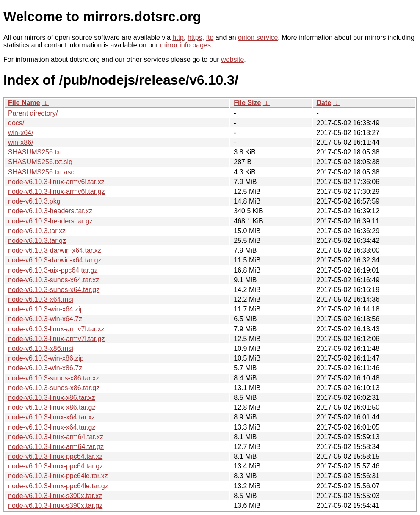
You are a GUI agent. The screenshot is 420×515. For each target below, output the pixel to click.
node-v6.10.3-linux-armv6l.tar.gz (57, 191)
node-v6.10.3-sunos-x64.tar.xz (54, 280)
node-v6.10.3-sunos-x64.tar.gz (54, 290)
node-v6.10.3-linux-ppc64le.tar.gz (58, 486)
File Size (247, 103)
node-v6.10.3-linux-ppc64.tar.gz (55, 466)
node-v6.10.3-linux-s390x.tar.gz (55, 505)
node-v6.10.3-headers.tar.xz (50, 211)
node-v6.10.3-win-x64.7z (45, 319)
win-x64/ (21, 133)
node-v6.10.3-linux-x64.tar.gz (52, 427)
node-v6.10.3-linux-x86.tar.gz (52, 407)
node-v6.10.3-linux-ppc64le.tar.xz (58, 476)
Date (324, 103)
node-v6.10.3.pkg (34, 201)
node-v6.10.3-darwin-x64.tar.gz (55, 260)
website (232, 59)
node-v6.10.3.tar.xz (37, 231)
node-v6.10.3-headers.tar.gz (50, 221)
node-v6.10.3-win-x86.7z (45, 368)
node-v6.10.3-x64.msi (41, 299)
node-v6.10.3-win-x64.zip (46, 309)
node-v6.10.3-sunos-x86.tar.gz (54, 388)
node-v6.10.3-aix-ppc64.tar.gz (53, 270)
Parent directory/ (33, 113)
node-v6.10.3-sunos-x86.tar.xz (54, 378)
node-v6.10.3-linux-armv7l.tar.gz (57, 339)
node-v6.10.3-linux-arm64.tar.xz (56, 437)
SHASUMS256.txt (35, 152)
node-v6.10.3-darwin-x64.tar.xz (55, 250)
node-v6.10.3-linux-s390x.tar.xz (55, 496)
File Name (24, 103)
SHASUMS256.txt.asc (41, 172)
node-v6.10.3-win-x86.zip (46, 358)
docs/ (16, 123)
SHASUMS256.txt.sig (40, 162)
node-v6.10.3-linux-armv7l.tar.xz (56, 329)
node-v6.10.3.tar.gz (37, 241)
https (195, 37)
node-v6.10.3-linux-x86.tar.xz (51, 398)
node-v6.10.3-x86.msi (41, 348)
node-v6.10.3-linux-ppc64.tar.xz (55, 456)
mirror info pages (185, 45)
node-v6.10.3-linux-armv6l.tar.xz (56, 182)
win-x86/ (21, 142)
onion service (258, 37)
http (178, 37)
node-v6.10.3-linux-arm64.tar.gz (56, 447)
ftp (210, 37)
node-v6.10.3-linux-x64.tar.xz (51, 417)
